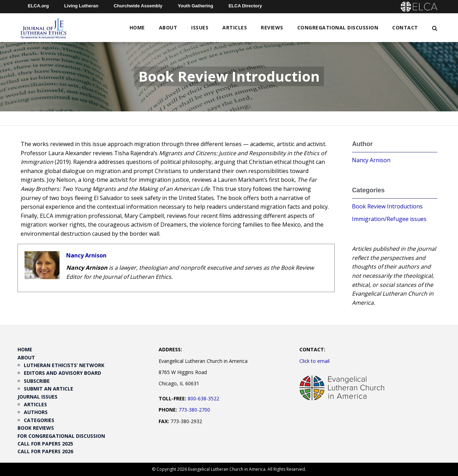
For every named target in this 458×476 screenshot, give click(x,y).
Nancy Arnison (86, 255)
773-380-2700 (194, 410)
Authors (36, 412)
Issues (200, 27)
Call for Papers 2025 (45, 444)
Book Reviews (36, 428)
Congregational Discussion (338, 27)
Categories (39, 420)
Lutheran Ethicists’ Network (64, 365)
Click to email (314, 361)
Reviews (272, 27)
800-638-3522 (203, 398)
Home (137, 27)
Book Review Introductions (387, 206)
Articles (235, 27)
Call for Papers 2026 (45, 451)
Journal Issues (37, 397)
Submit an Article (48, 389)
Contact (405, 27)
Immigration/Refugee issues (389, 219)
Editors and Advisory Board (63, 373)
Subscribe (37, 381)
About (168, 27)
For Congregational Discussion (61, 436)
